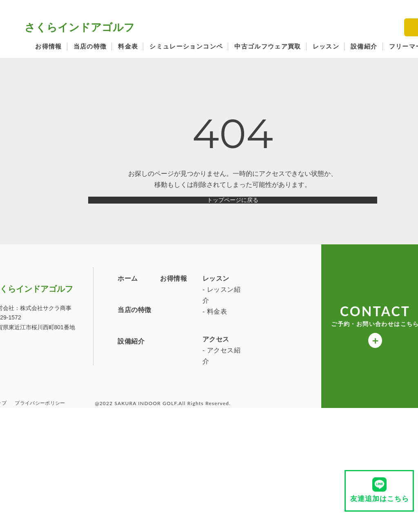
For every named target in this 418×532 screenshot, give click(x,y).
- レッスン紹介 (80, 360)
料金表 (128, 46)
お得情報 (48, 46)
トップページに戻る (233, 207)
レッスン (326, 46)
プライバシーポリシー (40, 468)
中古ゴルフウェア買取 (268, 46)
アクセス (75, 404)
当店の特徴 (90, 46)
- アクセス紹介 (80, 420)
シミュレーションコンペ (186, 46)
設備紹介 (364, 46)
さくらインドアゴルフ (80, 27)
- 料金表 (73, 376)
